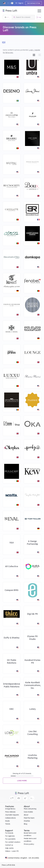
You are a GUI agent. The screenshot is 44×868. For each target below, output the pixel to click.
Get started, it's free (34, 3)
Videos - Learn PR (12, 851)
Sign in (19, 3)
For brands (9, 833)
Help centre (9, 848)
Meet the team (29, 818)
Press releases (10, 812)
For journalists (10, 839)
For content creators (13, 842)
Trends (8, 824)
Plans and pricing (30, 809)
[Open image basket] (39, 17)
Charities (27, 821)
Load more (22, 781)
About (26, 815)
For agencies (10, 836)
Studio (7, 821)
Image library (10, 809)
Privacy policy (29, 844)
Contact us (9, 845)
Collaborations (10, 818)
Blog (25, 824)
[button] (4, 3)
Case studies (28, 812)
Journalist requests (12, 815)
